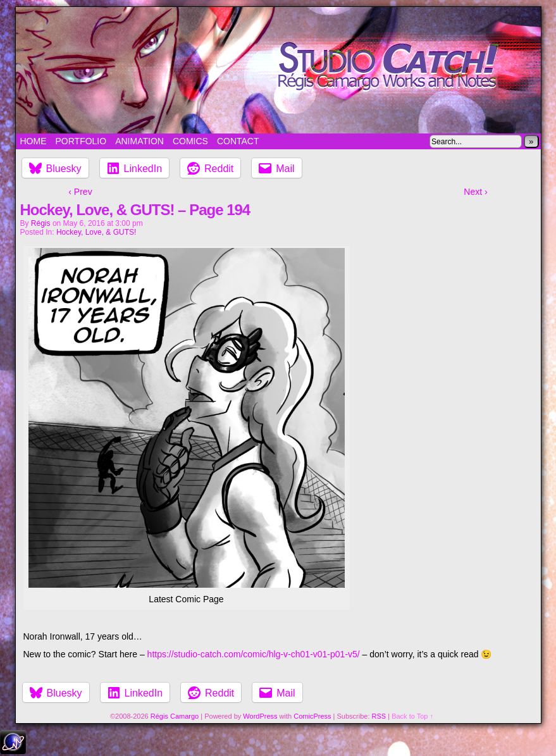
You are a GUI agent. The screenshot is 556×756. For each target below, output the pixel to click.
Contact (238, 141)
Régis (41, 223)
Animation (139, 141)
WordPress (260, 716)
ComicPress (312, 716)
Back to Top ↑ (412, 716)
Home (34, 141)
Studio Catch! (278, 70)
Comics (190, 141)
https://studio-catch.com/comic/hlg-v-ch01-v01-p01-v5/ (254, 654)
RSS (379, 716)
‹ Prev (80, 192)
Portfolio (81, 141)
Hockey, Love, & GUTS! (96, 232)
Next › (475, 192)
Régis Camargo (175, 716)
